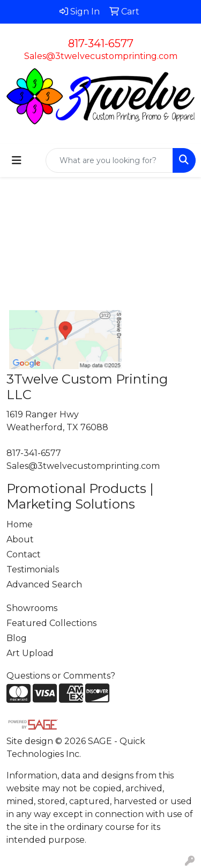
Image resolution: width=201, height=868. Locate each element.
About (20, 539)
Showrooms (32, 608)
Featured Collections (51, 623)
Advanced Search (44, 584)
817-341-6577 (101, 43)
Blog (17, 638)
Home (20, 524)
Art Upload (30, 653)
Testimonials (33, 569)
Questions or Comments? (61, 676)
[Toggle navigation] (17, 160)
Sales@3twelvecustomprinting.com (101, 56)
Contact (24, 554)
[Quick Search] (109, 160)
